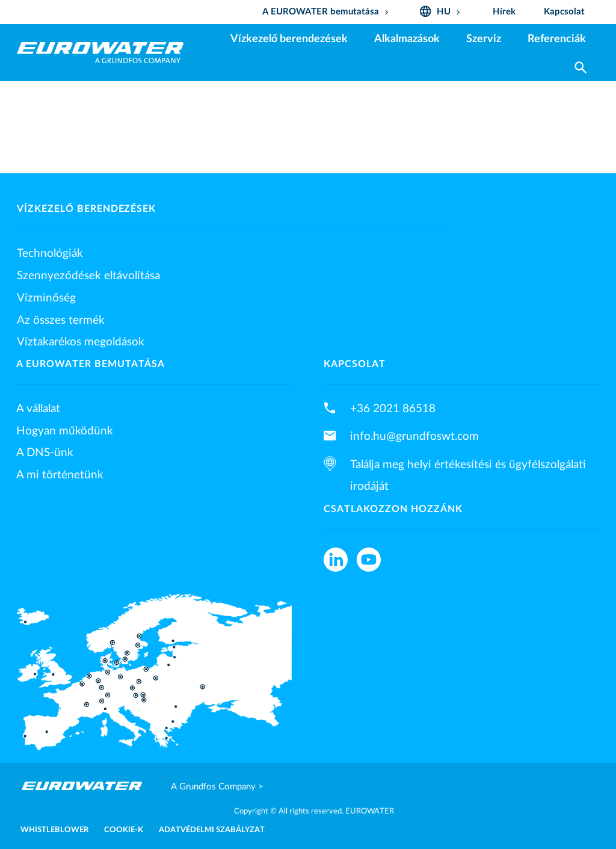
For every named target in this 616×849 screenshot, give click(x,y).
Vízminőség (46, 298)
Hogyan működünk (65, 431)
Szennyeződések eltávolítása (88, 276)
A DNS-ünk (45, 452)
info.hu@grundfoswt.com (414, 436)
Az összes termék (61, 320)
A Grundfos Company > (217, 787)
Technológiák (50, 253)
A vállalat (38, 409)
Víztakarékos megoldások (81, 342)
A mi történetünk (60, 475)
